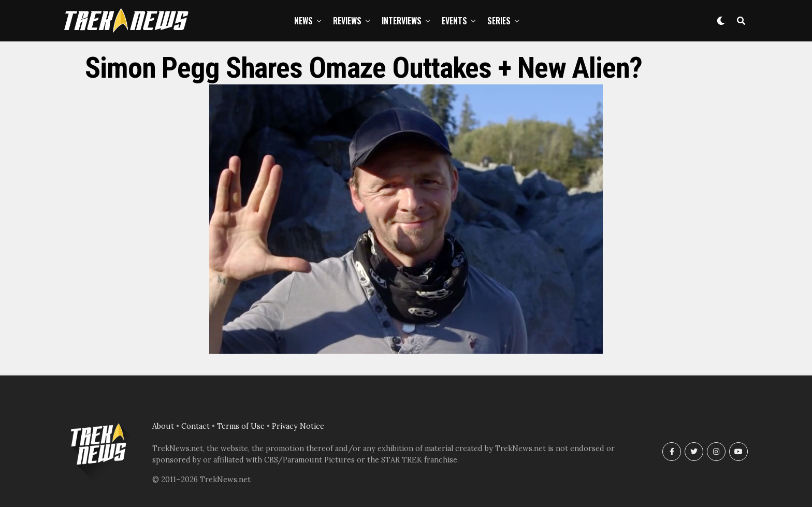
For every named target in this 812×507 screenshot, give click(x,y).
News (303, 21)
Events (454, 21)
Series (499, 21)
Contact (195, 426)
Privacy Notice (298, 426)
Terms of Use (241, 426)
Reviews (347, 21)
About (163, 426)
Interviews (402, 21)
